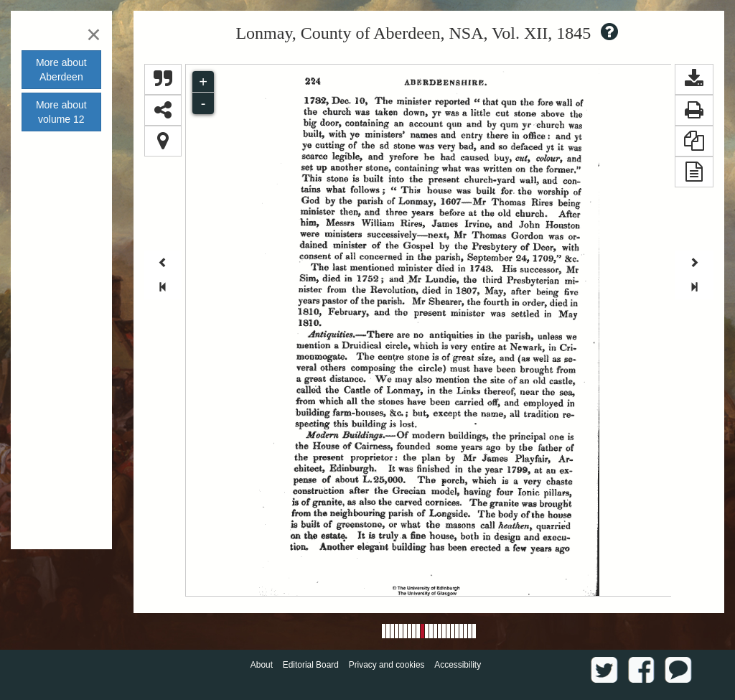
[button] (694, 79)
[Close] (93, 34)
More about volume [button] (61, 112)
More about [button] (61, 70)
